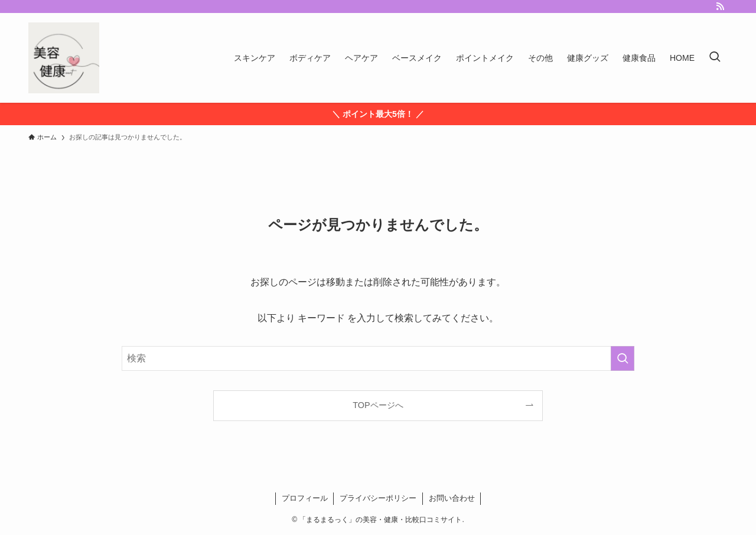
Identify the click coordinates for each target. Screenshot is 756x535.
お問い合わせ (452, 498)
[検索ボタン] (715, 58)
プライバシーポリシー (378, 498)
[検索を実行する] (623, 358)
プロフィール (305, 498)
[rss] (720, 6)
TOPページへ (378, 405)
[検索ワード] (378, 358)
